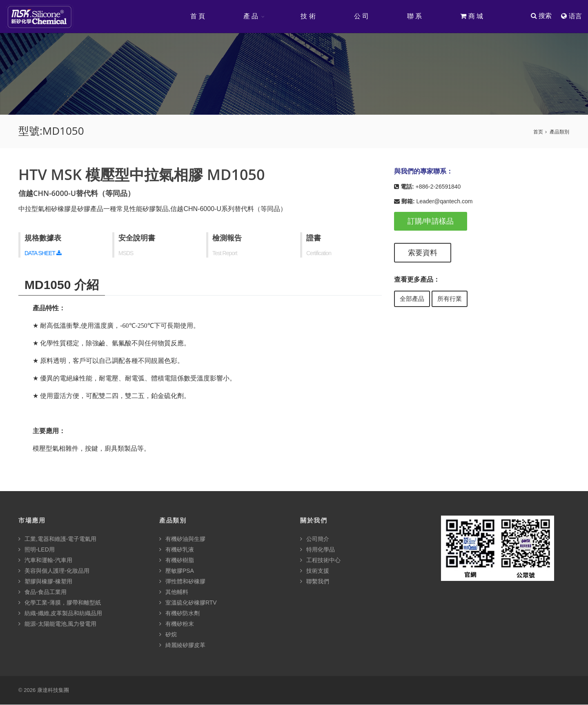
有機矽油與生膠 (182, 539)
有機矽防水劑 (179, 614)
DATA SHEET (43, 254)
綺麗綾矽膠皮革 (182, 645)
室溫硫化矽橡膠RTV (188, 603)
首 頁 (197, 16)
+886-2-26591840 (438, 187)
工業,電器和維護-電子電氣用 (57, 539)
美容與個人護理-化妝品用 (54, 571)
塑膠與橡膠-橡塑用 (45, 582)
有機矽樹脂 (177, 560)
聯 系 (414, 16)
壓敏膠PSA (177, 571)
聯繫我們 (315, 582)
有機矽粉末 (177, 624)
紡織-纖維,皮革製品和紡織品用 (60, 614)
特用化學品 (317, 550)
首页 (538, 132)
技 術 (307, 16)
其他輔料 (174, 592)
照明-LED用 (37, 550)
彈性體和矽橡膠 (182, 582)
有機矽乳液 (177, 550)
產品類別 (559, 132)
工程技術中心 (320, 560)
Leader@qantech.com (444, 202)
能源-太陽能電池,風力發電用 (57, 624)
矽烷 (168, 635)
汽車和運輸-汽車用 (45, 560)
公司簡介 (315, 539)
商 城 (471, 16)
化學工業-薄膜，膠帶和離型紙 (60, 603)
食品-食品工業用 (42, 592)
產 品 (250, 16)
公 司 (361, 16)
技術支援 (315, 571)
